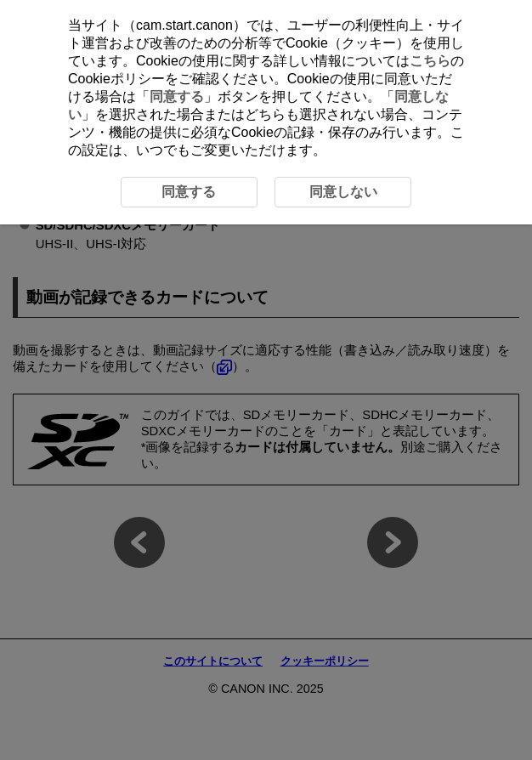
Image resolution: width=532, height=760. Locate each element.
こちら (430, 61)
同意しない (343, 192)
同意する (177, 96)
